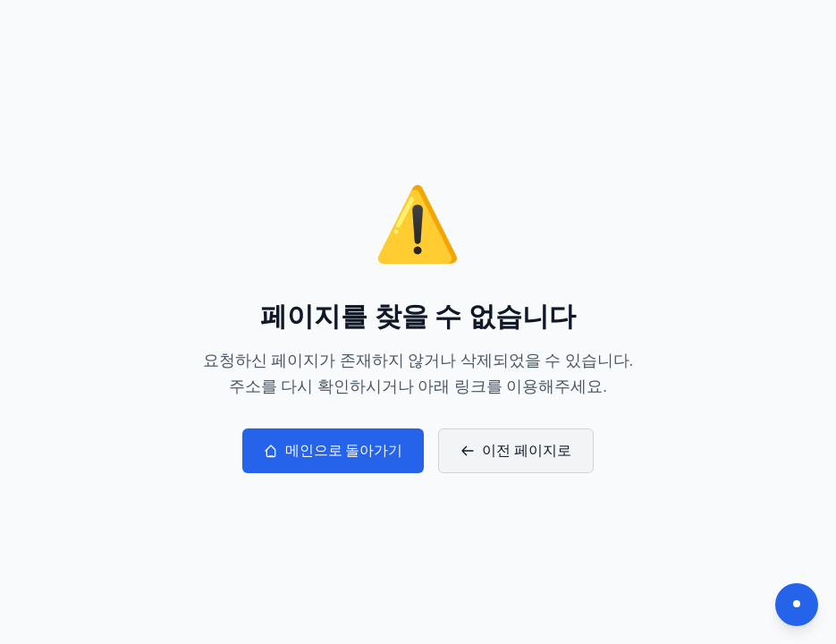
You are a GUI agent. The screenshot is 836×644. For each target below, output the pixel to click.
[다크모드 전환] (797, 605)
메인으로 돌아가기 (334, 450)
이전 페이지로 (516, 450)
